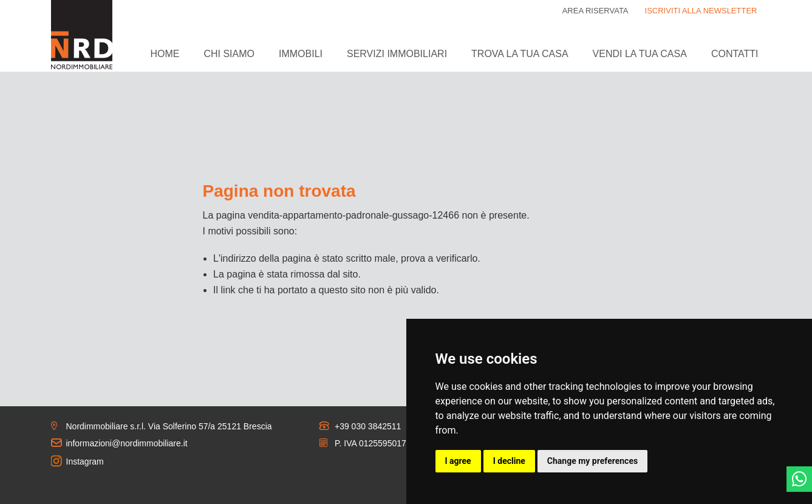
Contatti (735, 54)
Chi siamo (229, 54)
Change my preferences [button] (592, 461)
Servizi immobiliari (397, 54)
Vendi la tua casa (640, 54)
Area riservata (595, 11)
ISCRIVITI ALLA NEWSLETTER (701, 11)
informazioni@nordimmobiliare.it (127, 443)
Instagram (85, 461)
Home (165, 54)
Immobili (301, 54)
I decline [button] (509, 461)
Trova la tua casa (520, 54)
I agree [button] (458, 461)
